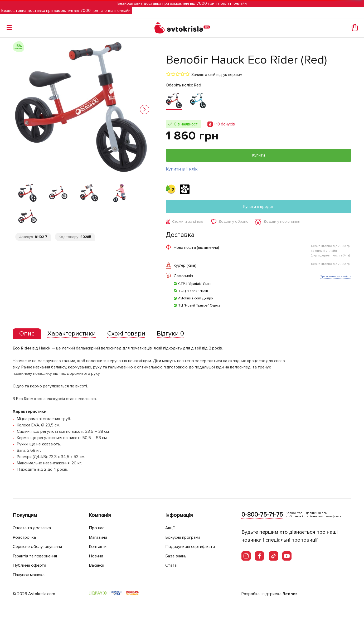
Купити (259, 155)
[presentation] (27, 334)
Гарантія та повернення (38, 556)
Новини (97, 556)
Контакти (99, 547)
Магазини (99, 537)
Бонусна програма (185, 537)
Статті (171, 565)
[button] (145, 110)
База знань (177, 556)
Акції (170, 528)
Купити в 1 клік (182, 169)
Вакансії (97, 565)
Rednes (290, 594)
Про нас (97, 528)
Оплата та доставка (33, 528)
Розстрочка (25, 537)
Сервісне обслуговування (40, 547)
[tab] (27, 334)
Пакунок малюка (30, 575)
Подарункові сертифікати (192, 547)
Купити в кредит (259, 207)
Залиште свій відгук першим (217, 75)
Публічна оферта (30, 565)
